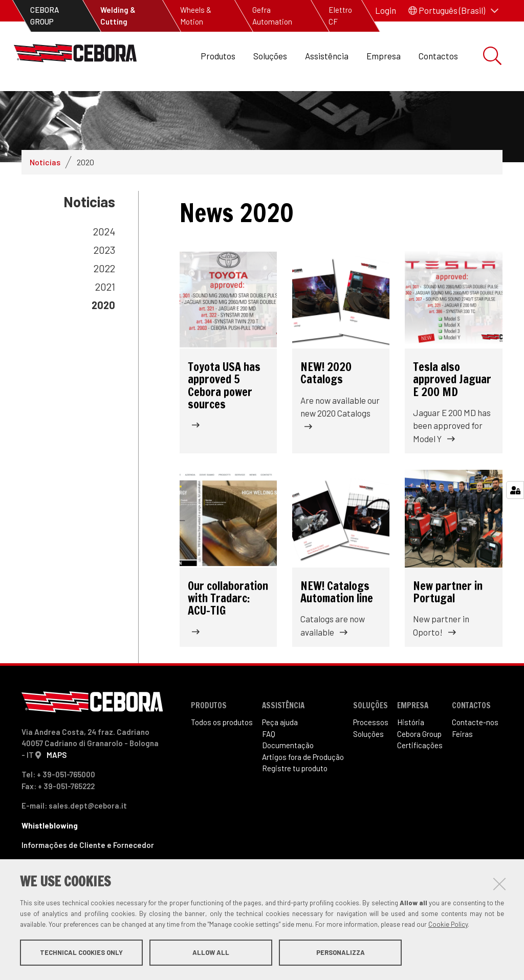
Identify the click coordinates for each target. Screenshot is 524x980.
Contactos (438, 56)
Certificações (420, 787)
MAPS (57, 797)
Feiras (462, 776)
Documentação (288, 787)
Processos (371, 764)
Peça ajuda (280, 764)
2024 (104, 273)
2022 (104, 310)
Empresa (384, 56)
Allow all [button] (211, 953)
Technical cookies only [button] (81, 953)
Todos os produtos (222, 764)
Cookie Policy (448, 925)
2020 (103, 347)
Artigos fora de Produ (303, 799)
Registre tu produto (295, 810)
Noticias (45, 204)
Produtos (218, 56)
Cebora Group (419, 776)
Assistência (327, 56)
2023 (104, 292)
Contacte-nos (475, 764)
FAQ (269, 776)
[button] (453, 11)
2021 (105, 329)
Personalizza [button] (341, 953)
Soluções (270, 56)
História (411, 764)
